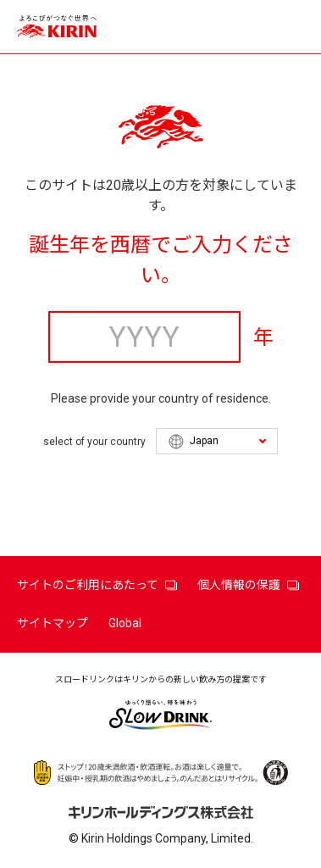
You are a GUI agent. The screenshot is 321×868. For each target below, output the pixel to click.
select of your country (94, 442)
